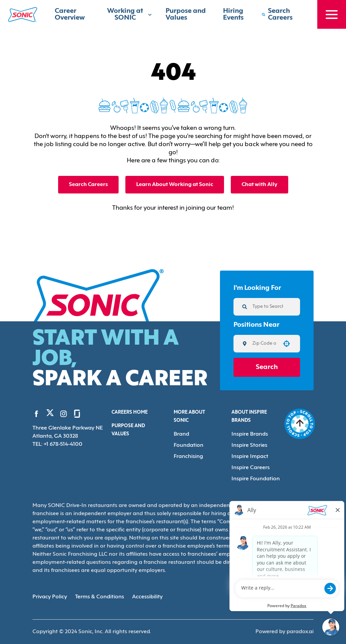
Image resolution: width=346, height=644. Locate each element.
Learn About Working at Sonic (175, 185)
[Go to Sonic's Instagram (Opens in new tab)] (64, 414)
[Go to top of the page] (300, 424)
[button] (287, 344)
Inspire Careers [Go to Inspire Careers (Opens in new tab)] (251, 468)
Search (267, 367)
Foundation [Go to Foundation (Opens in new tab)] (189, 445)
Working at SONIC (130, 15)
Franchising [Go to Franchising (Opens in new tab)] (188, 457)
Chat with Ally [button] (259, 185)
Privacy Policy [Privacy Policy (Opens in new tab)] (50, 597)
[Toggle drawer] (332, 14)
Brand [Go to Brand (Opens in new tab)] (181, 434)
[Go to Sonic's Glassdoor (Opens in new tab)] (77, 414)
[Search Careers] (283, 15)
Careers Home (130, 412)
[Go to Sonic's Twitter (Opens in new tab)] (50, 414)
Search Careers (88, 185)
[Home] (23, 15)
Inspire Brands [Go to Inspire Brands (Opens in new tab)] (250, 434)
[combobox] (264, 344)
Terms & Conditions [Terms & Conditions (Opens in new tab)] (100, 597)
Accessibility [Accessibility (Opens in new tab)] (147, 597)
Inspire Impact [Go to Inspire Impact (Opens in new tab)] (250, 457)
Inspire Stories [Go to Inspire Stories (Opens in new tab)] (249, 445)
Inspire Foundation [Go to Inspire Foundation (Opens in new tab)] (256, 479)
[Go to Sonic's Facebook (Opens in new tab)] (36, 414)
